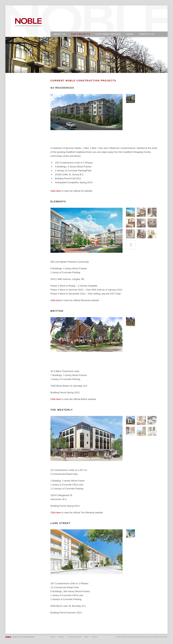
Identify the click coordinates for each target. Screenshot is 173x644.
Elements (58, 201)
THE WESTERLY (62, 410)
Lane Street (61, 523)
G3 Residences (62, 88)
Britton (57, 311)
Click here (56, 191)
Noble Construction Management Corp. (29, 22)
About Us (59, 34)
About (53, 637)
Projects (61, 637)
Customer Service (108, 34)
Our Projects (81, 34)
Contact (94, 637)
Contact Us (147, 34)
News (130, 34)
